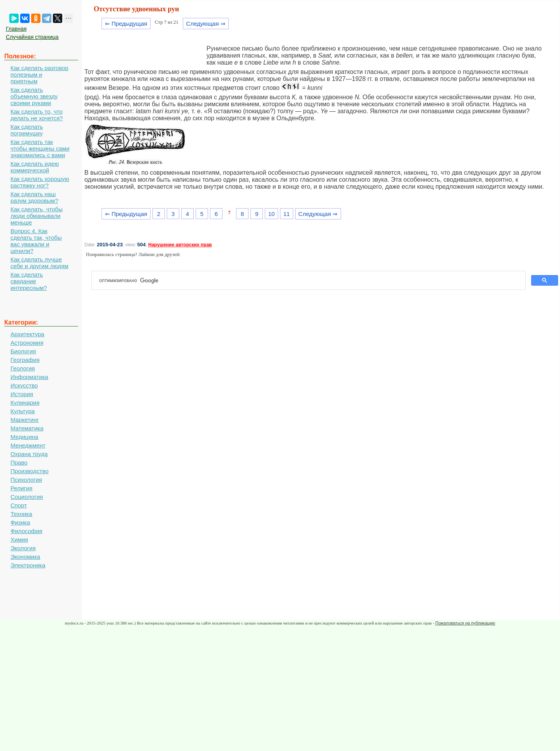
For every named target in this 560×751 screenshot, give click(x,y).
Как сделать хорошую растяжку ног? (40, 182)
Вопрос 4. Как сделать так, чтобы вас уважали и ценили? (36, 241)
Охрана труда (29, 454)
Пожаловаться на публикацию (465, 623)
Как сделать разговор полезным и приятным (39, 75)
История (22, 394)
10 (272, 214)
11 (286, 214)
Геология (23, 368)
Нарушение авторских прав (180, 245)
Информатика (29, 377)
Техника (21, 514)
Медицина (24, 437)
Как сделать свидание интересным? (29, 281)
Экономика (25, 557)
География (25, 360)
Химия (19, 540)
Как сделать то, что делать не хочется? (37, 115)
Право (19, 462)
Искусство (24, 385)
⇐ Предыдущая (126, 24)
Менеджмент (28, 445)
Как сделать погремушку (27, 130)
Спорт (19, 505)
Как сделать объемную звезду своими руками (34, 96)
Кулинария (25, 403)
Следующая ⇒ (206, 24)
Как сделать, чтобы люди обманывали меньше (37, 216)
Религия (21, 488)
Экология (23, 548)
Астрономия (27, 343)
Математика (27, 428)
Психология (26, 480)
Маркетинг (25, 420)
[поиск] (312, 281)
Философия (26, 531)
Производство (30, 471)
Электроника (28, 565)
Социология (27, 497)
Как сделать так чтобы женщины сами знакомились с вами (40, 148)
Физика (20, 522)
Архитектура (27, 334)
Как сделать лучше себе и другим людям (39, 263)
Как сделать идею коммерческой (35, 167)
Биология (23, 351)
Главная (16, 29)
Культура (23, 411)
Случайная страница (32, 37)
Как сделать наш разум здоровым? (34, 197)
